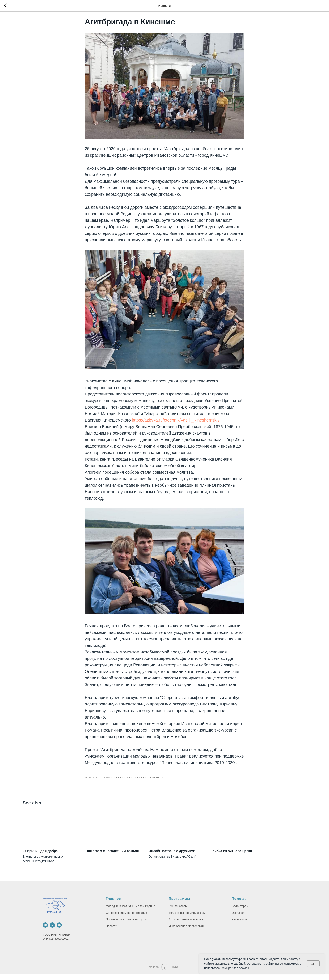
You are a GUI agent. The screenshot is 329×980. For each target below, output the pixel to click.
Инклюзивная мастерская (186, 931)
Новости (111, 931)
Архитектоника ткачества (186, 925)
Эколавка (238, 918)
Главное (113, 904)
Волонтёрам (240, 912)
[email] (59, 931)
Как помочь (239, 925)
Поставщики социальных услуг (127, 925)
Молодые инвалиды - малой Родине (130, 912)
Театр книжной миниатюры (187, 918)
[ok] (52, 931)
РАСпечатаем (178, 912)
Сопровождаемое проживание (126, 918)
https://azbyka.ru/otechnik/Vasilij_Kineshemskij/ (176, 423)
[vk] (45, 931)
